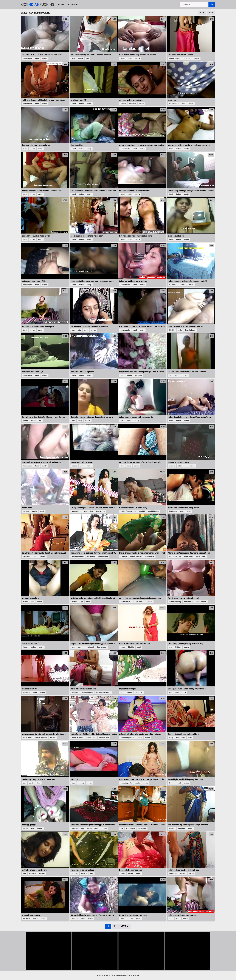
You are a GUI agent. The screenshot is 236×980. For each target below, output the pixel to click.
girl (82, 602)
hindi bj (142, 511)
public (34, 511)
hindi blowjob (153, 511)
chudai (137, 783)
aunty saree (103, 557)
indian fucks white (128, 511)
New (211, 13)
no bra (53, 738)
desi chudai (102, 647)
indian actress (41, 738)
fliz (122, 828)
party (80, 421)
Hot (202, 13)
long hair (187, 58)
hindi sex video (78, 828)
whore (88, 421)
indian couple (175, 58)
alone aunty (189, 557)
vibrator (84, 874)
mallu (180, 330)
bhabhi (196, 58)
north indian (125, 602)
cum (190, 738)
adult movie (149, 557)
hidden (178, 647)
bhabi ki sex (104, 738)
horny (25, 647)
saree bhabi (91, 738)
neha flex (76, 692)
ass (87, 58)
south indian (138, 602)
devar (146, 783)
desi (122, 466)
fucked (129, 375)
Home (61, 4)
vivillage (124, 557)
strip (88, 602)
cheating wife (126, 783)
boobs (26, 421)
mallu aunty (28, 738)
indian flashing (78, 557)
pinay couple (88, 692)
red (40, 421)
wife (82, 466)
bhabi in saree (78, 738)
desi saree (188, 602)
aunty (138, 58)
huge (33, 421)
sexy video (100, 511)
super (186, 647)
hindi (178, 919)
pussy (80, 58)
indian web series (103, 692)
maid (129, 466)
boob (42, 511)
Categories (73, 4)
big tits (131, 647)
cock (186, 375)
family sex (142, 828)
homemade (28, 58)
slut (73, 421)
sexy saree (201, 557)
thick (184, 692)
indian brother (136, 557)
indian (45, 58)
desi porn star (175, 557)
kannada (133, 104)
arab (83, 919)
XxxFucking (37, 5)
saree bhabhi (201, 602)
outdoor (139, 375)
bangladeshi (190, 330)
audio (138, 874)
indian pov (91, 557)
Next (124, 926)
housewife (181, 738)
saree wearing (175, 602)
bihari (123, 874)
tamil (37, 58)
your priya (173, 874)
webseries (130, 828)
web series (88, 511)
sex (73, 58)
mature (172, 466)
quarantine (76, 511)
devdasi (26, 557)
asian (189, 511)
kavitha (42, 557)
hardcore (173, 511)
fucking (81, 783)
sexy (182, 511)
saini (34, 557)
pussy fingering (127, 738)
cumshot (139, 692)
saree (141, 104)
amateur (26, 692)
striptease (182, 466)
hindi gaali (90, 647)
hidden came (77, 647)
